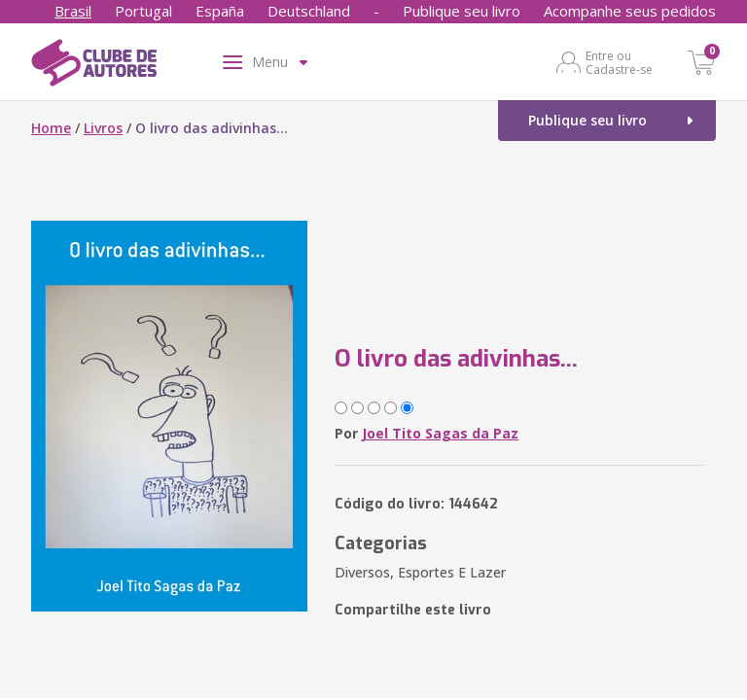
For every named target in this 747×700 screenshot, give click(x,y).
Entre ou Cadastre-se (619, 62)
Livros (103, 128)
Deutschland (309, 11)
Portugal (143, 11)
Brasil (73, 11)
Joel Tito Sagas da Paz (440, 433)
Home (51, 128)
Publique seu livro (462, 11)
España (220, 11)
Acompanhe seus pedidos (630, 11)
